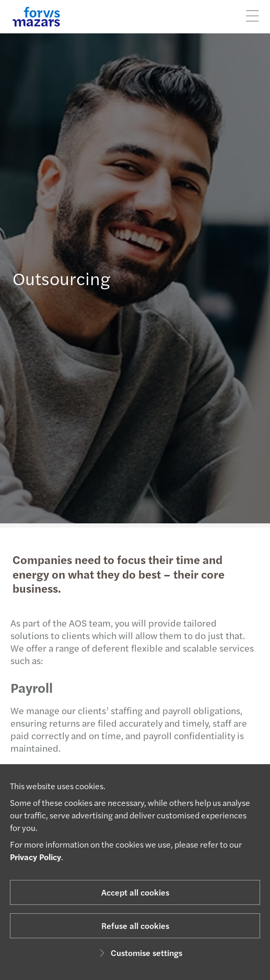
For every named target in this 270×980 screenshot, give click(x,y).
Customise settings (139, 953)
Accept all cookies (135, 892)
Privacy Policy (36, 857)
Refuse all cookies (135, 926)
